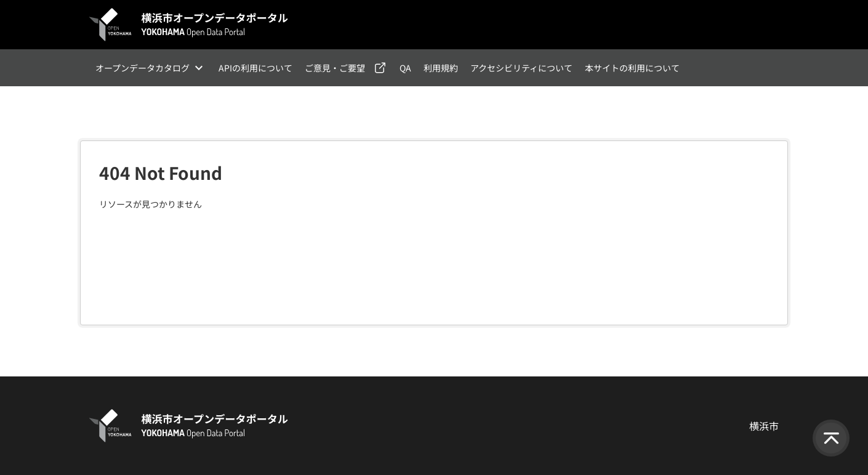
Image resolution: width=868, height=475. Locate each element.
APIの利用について (255, 68)
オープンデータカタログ (143, 68)
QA (405, 68)
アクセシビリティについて (521, 68)
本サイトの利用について (632, 68)
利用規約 (441, 68)
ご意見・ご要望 (335, 68)
